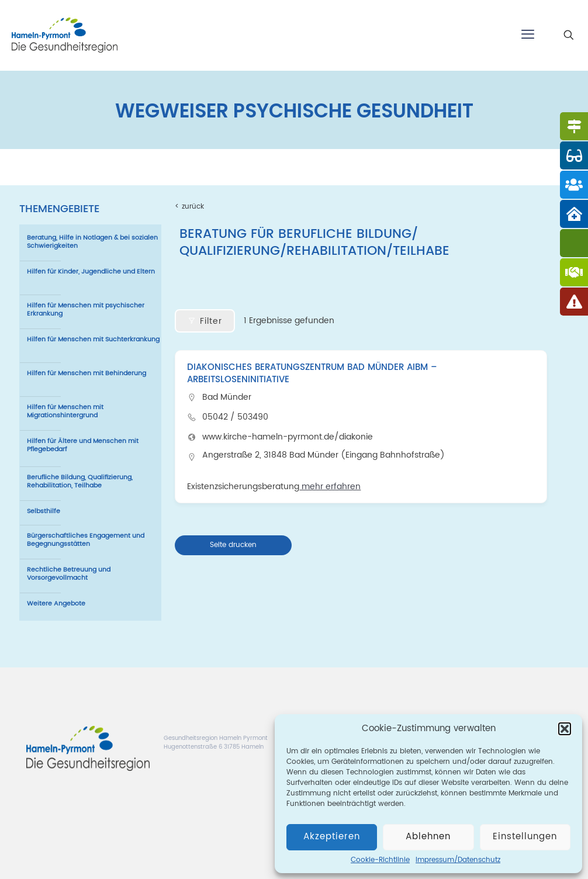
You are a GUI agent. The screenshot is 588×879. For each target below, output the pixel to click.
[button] (565, 729)
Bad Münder (227, 397)
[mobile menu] (528, 35)
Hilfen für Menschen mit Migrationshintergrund (65, 411)
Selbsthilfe (44, 511)
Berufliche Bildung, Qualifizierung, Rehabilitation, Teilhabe (80, 482)
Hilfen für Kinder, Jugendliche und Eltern (91, 272)
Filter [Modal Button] (205, 321)
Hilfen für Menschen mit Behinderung (87, 373)
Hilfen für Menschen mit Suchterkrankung (93, 340)
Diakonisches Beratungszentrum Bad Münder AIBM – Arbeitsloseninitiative (312, 373)
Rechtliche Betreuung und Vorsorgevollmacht (69, 574)
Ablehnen (428, 837)
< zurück (189, 207)
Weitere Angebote (56, 604)
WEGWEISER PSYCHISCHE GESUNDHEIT (294, 111)
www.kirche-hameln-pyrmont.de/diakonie (288, 437)
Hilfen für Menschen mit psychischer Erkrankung (86, 310)
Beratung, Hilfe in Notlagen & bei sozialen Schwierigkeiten (92, 242)
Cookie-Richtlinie (380, 860)
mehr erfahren (330, 487)
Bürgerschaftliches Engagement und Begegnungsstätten (86, 540)
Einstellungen (525, 837)
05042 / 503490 (235, 417)
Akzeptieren (332, 837)
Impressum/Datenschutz (458, 860)
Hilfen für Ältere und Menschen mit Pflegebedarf (83, 445)
